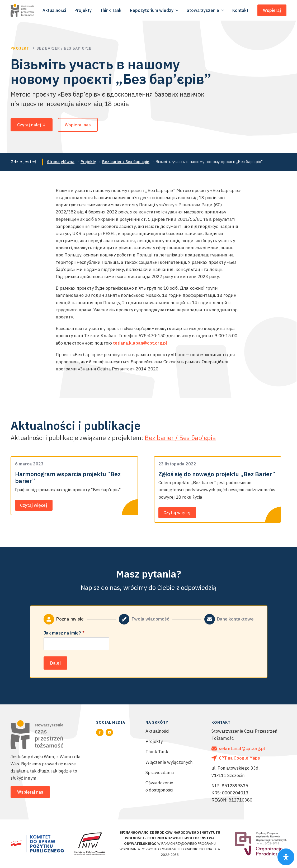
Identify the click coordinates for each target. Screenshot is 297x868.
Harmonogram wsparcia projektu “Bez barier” (68, 478)
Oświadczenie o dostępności (159, 786)
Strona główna (61, 162)
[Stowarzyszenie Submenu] (223, 10)
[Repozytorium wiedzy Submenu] (178, 10)
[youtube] (109, 732)
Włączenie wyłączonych (169, 762)
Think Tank (157, 752)
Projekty (88, 162)
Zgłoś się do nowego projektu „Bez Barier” (217, 474)
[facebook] (100, 732)
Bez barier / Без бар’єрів (64, 48)
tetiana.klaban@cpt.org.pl (140, 343)
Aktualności (157, 731)
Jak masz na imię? (64, 633)
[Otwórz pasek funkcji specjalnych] (286, 857)
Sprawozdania (160, 772)
